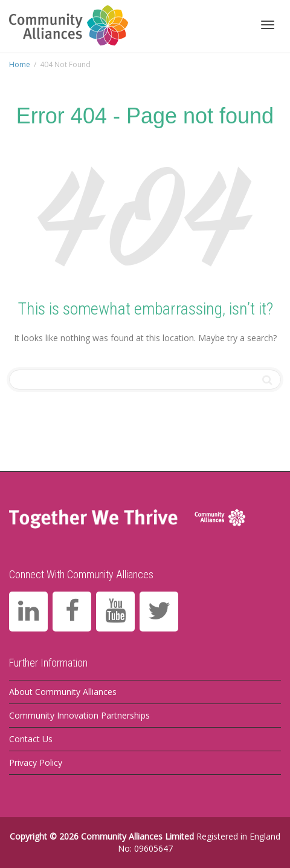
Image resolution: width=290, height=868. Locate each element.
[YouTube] (115, 612)
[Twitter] (159, 612)
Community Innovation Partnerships (79, 715)
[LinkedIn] (28, 612)
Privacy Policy (36, 762)
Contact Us (31, 739)
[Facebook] (72, 612)
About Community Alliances (63, 692)
